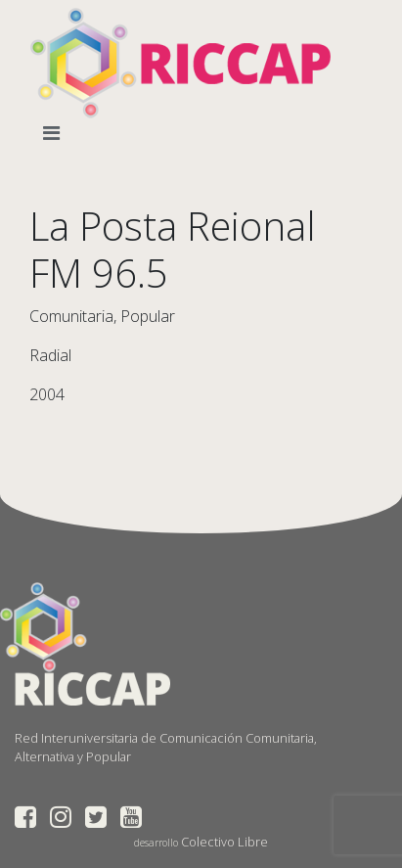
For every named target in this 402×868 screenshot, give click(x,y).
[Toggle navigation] (55, 133)
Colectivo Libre (224, 842)
